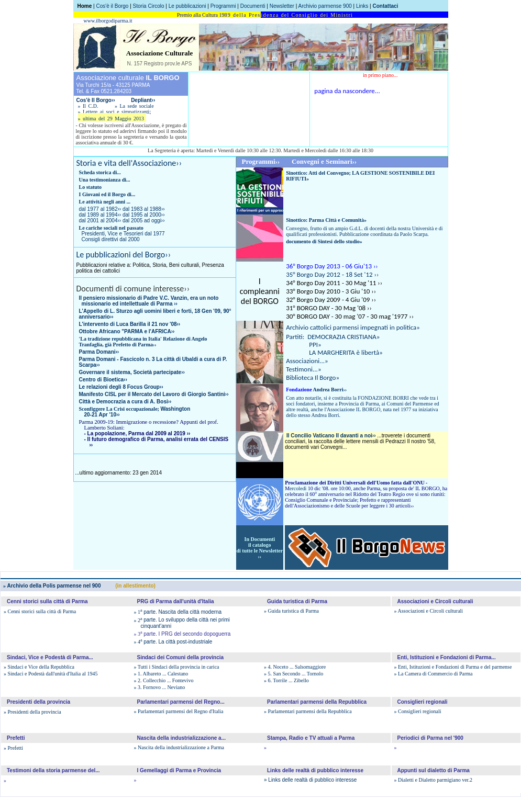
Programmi (223, 6)
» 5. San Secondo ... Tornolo (293, 674)
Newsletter (282, 6)
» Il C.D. (88, 106)
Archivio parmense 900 (325, 6)
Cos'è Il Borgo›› (97, 100)
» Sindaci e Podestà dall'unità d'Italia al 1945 (51, 674)
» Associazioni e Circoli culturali (429, 611)
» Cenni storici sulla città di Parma (40, 611)
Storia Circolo (149, 6)
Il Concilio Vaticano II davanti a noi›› (331, 436)
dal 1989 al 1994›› (100, 215)
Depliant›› (143, 100)
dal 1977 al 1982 (100, 209)
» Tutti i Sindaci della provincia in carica (177, 667)
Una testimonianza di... (105, 180)
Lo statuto (91, 187)
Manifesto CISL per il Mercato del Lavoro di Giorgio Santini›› (154, 394)
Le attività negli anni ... (105, 202)
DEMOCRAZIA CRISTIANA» (343, 337)
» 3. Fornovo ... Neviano (160, 687)
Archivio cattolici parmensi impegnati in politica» (353, 327)
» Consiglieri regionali (418, 711)
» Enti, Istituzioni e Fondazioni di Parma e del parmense (453, 667)
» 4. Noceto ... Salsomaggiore (295, 667)
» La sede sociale (134, 106)
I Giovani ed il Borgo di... (107, 194)
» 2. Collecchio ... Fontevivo (164, 680)
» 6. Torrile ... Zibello (286, 680)
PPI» (303, 345)
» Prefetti (13, 748)
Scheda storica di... (100, 172)
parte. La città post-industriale (173, 642)
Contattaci (385, 6)
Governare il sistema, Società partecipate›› (132, 372)
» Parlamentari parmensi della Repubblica (308, 711)
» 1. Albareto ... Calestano (161, 674)
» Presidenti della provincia (32, 712)
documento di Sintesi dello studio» (324, 241)
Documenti (253, 6)
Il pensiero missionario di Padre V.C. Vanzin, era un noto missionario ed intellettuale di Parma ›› (149, 301)
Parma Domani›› (99, 352)
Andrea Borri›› (316, 390)
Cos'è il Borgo (112, 6)
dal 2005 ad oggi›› (144, 221)
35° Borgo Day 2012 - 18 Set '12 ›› (332, 274)
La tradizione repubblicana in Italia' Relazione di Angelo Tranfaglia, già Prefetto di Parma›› (143, 342)
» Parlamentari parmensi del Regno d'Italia (179, 711)
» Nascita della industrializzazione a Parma (179, 747)
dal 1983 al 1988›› (144, 209)
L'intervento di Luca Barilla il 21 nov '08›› (130, 324)
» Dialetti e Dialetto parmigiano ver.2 (433, 780)
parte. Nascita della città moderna (178, 612)
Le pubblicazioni (187, 6)
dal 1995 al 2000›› (144, 215)
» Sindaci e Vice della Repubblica (39, 667)
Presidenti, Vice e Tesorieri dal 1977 (123, 234)
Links (362, 6)
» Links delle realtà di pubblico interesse (310, 780)
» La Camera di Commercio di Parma (434, 674)
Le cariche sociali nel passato (111, 228)
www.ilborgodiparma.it (108, 21)
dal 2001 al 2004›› (100, 221)
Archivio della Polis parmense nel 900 (52, 586)
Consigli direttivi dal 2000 (111, 239)
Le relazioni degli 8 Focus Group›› (121, 387)
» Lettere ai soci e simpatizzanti (114, 112)
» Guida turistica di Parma (291, 611)
